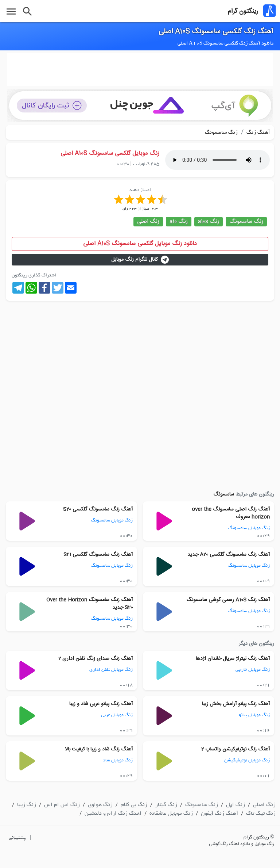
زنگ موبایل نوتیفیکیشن (247, 760)
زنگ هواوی (100, 804)
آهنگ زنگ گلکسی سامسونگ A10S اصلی (216, 32)
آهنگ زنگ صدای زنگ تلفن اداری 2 (96, 659)
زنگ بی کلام (134, 804)
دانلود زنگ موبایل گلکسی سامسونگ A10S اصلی (140, 244)
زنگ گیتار (166, 804)
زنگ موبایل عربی (117, 715)
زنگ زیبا (27, 804)
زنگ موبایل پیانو (254, 715)
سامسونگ (224, 494)
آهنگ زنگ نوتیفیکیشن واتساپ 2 (236, 749)
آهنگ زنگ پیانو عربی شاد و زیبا (101, 704)
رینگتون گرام (243, 11)
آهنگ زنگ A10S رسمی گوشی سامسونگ (228, 600)
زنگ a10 (179, 221)
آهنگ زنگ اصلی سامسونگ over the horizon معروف (231, 513)
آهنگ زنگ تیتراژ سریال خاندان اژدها (233, 659)
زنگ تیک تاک (261, 813)
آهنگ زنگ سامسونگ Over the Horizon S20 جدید (90, 604)
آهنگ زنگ (257, 132)
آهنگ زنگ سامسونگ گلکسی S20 (98, 509)
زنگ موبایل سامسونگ (249, 528)
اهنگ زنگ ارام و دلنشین (113, 813)
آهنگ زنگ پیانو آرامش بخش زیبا (236, 704)
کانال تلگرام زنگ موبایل (140, 260)
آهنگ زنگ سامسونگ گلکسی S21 (98, 555)
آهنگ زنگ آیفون (219, 813)
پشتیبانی (17, 838)
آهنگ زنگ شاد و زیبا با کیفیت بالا (99, 749)
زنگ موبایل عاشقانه (171, 813)
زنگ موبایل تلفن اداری (111, 670)
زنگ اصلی (148, 221)
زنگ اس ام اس (62, 804)
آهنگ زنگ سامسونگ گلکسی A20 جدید (229, 555)
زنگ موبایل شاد (118, 760)
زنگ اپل (236, 804)
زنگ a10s (209, 221)
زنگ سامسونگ (221, 132)
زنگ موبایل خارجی (253, 670)
